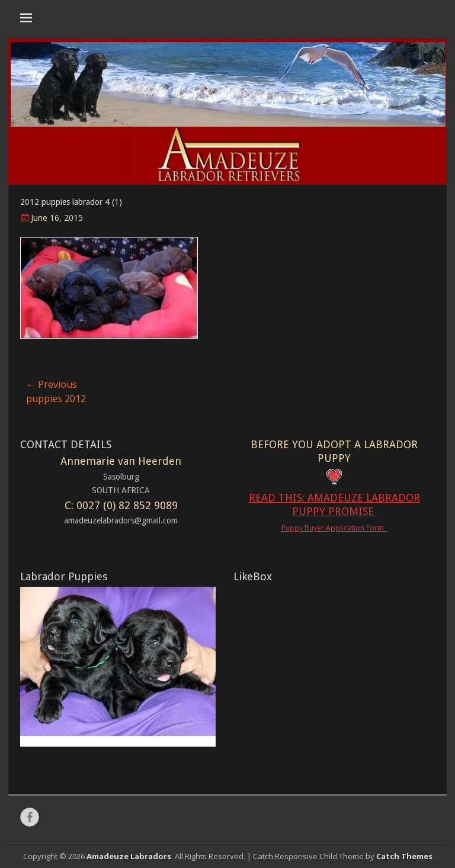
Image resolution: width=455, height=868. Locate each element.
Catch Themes (404, 856)
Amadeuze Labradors (129, 856)
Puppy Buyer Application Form (334, 528)
